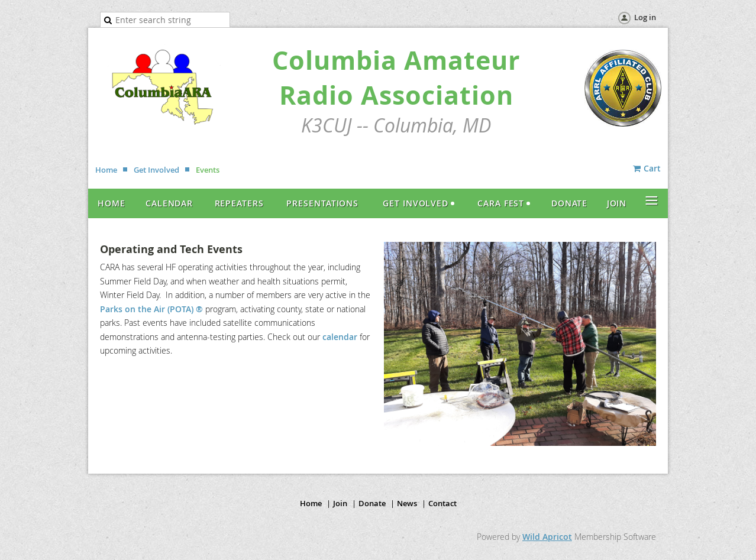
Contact (442, 503)
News (407, 503)
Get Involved (156, 170)
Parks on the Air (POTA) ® (151, 309)
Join (340, 503)
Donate (372, 503)
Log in (645, 17)
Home (106, 170)
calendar (341, 337)
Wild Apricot (547, 537)
